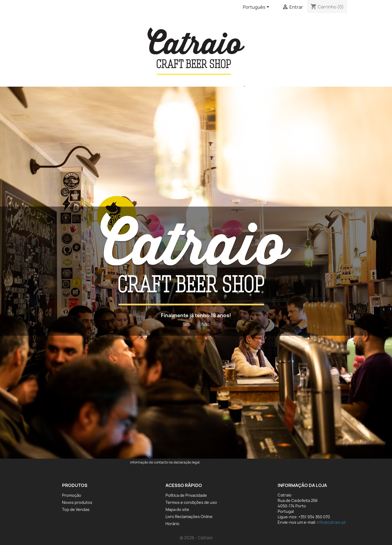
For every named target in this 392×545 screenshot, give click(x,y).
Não (206, 324)
